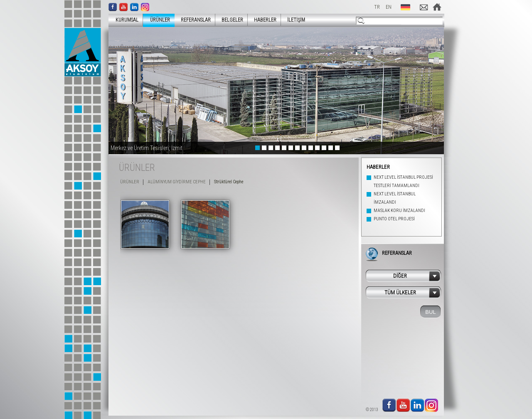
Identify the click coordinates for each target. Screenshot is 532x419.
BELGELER (232, 20)
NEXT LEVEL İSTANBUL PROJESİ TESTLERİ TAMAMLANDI (403, 181)
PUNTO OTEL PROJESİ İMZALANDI (394, 223)
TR (377, 7)
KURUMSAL (124, 20)
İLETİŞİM (296, 20)
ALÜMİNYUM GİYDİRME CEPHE (177, 182)
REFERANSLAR (196, 20)
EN (389, 7)
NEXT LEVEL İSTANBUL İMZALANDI (395, 198)
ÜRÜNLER (158, 20)
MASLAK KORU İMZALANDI (399, 211)
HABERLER (265, 20)
